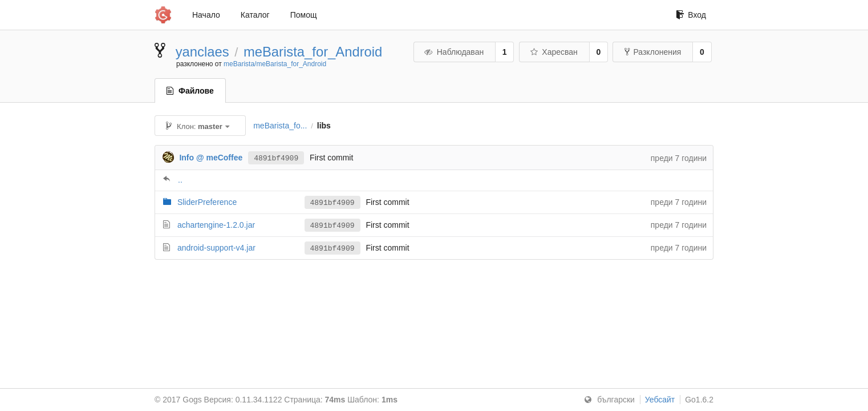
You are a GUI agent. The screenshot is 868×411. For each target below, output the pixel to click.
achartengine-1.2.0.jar (216, 225)
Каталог (255, 15)
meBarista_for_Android (313, 52)
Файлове (190, 91)
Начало (206, 15)
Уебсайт (660, 400)
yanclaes (202, 52)
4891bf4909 (276, 158)
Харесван (553, 52)
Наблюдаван (454, 52)
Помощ (304, 15)
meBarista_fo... (280, 126)
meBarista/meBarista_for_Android (275, 64)
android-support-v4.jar (216, 248)
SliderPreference (207, 202)
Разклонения (653, 52)
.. (180, 180)
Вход (691, 15)
